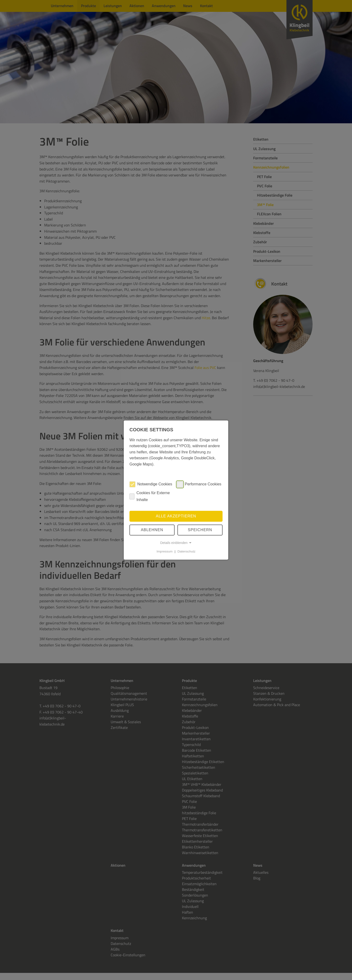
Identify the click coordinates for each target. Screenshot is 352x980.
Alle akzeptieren (176, 516)
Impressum (164, 551)
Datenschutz (186, 551)
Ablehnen (152, 530)
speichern (200, 530)
